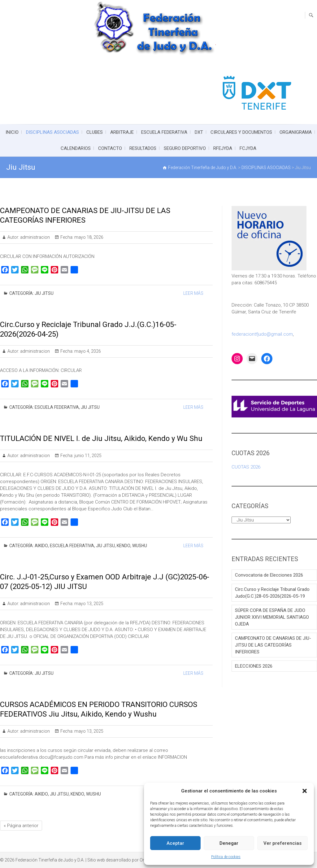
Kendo (124, 546)
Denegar (229, 843)
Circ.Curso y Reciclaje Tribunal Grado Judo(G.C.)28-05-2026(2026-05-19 (272, 593)
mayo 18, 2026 (88, 237)
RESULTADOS (143, 148)
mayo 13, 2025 (88, 604)
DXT (199, 132)
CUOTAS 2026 (246, 467)
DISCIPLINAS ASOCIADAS (52, 132)
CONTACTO (110, 148)
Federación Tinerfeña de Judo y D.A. (50, 860)
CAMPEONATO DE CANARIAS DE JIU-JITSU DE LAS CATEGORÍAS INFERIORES (273, 645)
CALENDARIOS (76, 148)
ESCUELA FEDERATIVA (164, 132)
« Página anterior (21, 826)
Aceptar (175, 843)
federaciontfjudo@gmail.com (262, 334)
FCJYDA (248, 148)
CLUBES (95, 132)
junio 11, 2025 (87, 456)
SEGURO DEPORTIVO (185, 148)
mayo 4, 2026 (87, 351)
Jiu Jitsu (44, 293)
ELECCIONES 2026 (254, 666)
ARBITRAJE (122, 132)
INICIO (12, 132)
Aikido (41, 546)
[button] (305, 791)
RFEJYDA (223, 148)
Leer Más (193, 293)
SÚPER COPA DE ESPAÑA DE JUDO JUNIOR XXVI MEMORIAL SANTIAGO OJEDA (272, 617)
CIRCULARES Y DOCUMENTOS (241, 132)
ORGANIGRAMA (296, 132)
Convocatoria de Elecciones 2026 (269, 575)
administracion (35, 237)
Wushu (140, 546)
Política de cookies (226, 857)
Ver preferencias (282, 843)
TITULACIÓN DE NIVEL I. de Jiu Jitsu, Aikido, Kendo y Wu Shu (101, 438)
